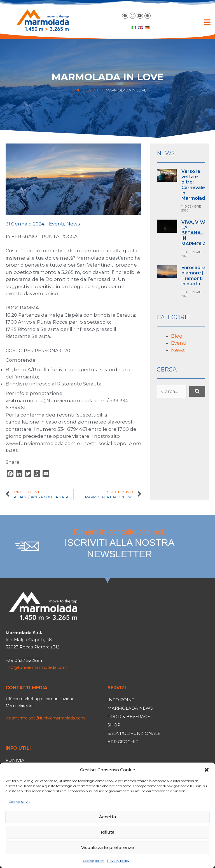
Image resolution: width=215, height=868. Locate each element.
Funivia (15, 760)
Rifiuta (108, 832)
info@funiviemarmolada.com (36, 667)
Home (74, 90)
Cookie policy (94, 861)
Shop (114, 725)
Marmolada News (130, 708)
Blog (177, 336)
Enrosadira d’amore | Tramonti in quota (194, 276)
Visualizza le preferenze (108, 847)
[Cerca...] (172, 392)
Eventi (93, 90)
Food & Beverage (129, 717)
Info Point (121, 700)
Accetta (107, 817)
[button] (207, 770)
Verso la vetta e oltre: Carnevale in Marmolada (195, 185)
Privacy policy (118, 861)
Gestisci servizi (20, 802)
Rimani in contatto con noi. (120, 544)
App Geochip (123, 742)
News (73, 224)
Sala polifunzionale (134, 733)
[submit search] (197, 391)
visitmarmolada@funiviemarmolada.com (45, 718)
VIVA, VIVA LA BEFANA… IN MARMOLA (194, 233)
